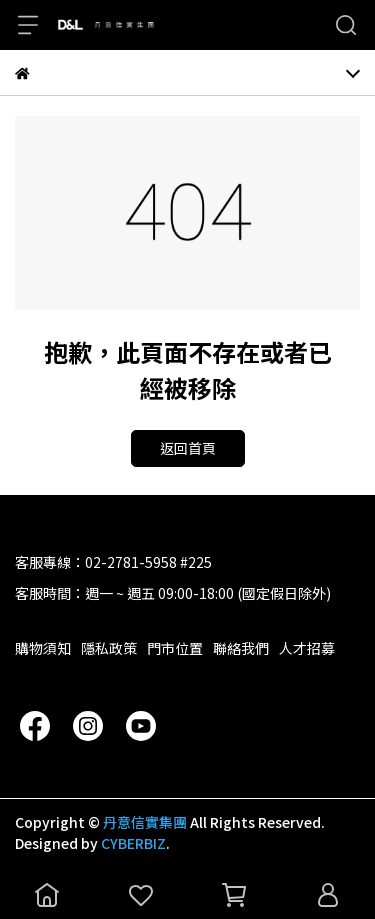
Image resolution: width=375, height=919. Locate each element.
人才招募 (307, 648)
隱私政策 (109, 648)
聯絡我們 (241, 648)
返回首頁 (188, 448)
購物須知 (43, 648)
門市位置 (175, 648)
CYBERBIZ (133, 843)
